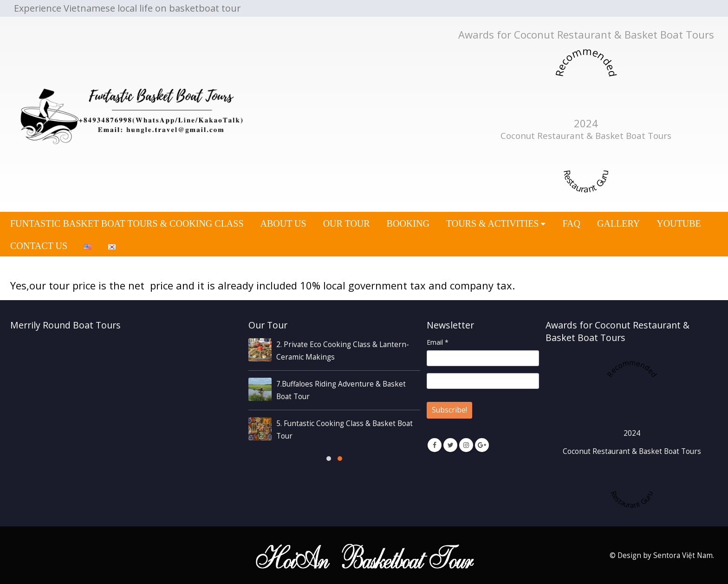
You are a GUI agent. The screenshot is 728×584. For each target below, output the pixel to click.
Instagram (466, 445)
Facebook (435, 445)
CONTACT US (39, 246)
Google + (482, 445)
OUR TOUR (347, 223)
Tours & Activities (493, 223)
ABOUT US (283, 223)
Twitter (450, 445)
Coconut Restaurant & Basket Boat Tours (586, 136)
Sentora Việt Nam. (684, 555)
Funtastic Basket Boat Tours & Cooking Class (127, 223)
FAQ (571, 223)
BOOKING (408, 223)
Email (438, 342)
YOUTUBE (679, 223)
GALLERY (618, 223)
